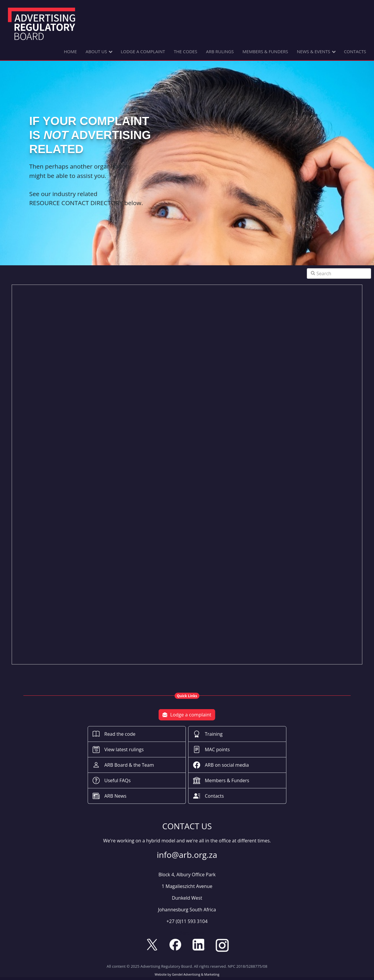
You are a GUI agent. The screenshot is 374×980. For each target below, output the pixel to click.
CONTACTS (355, 51)
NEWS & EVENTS (314, 51)
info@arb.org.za (187, 933)
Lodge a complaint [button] (187, 715)
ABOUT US (96, 51)
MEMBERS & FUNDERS (265, 51)
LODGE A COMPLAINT (143, 51)
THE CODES (186, 51)
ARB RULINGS (220, 51)
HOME (71, 51)
